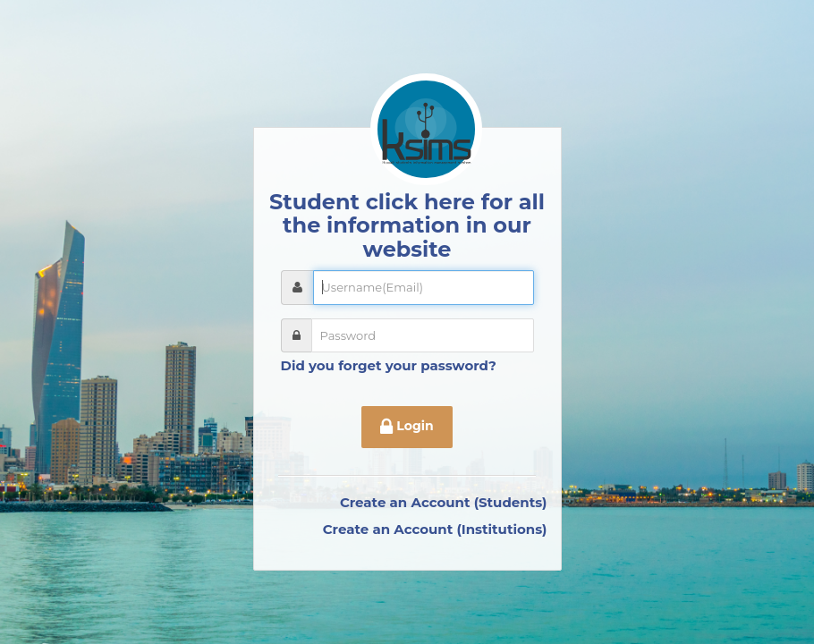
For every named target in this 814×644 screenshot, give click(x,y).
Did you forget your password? (389, 365)
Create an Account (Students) (444, 502)
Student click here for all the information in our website (407, 225)
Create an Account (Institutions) (435, 529)
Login (407, 428)
